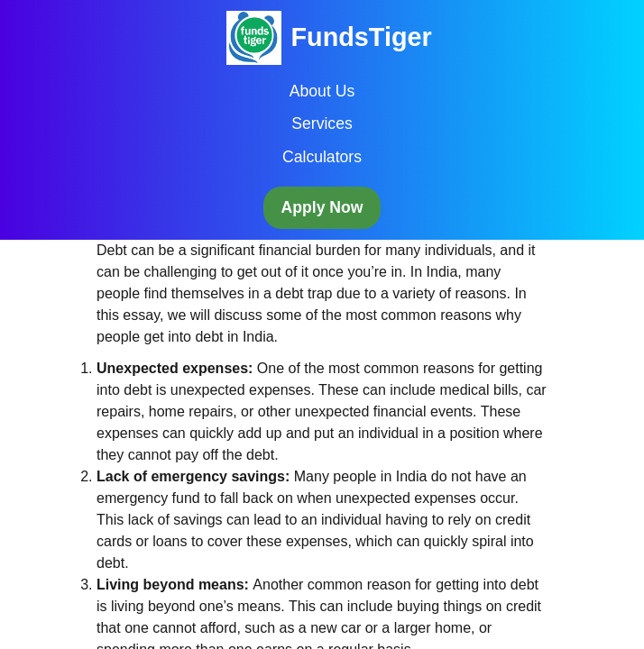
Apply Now (322, 207)
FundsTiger (361, 37)
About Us (322, 91)
